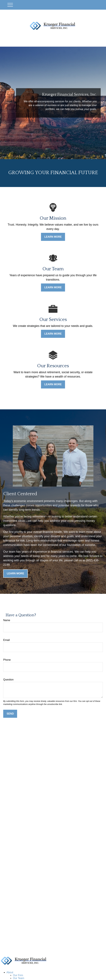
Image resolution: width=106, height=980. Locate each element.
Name (7, 620)
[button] (10, 972)
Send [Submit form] (10, 714)
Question (8, 680)
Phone (7, 660)
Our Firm (18, 975)
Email (6, 640)
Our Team (19, 978)
